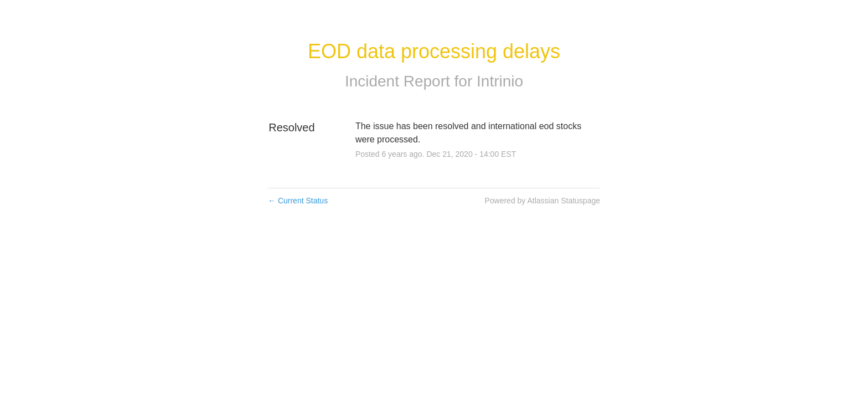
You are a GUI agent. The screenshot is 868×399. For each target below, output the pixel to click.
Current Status (298, 201)
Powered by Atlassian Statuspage (542, 201)
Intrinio (500, 81)
